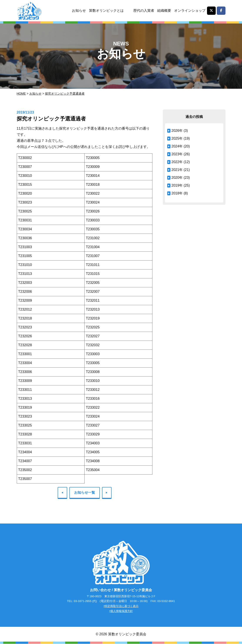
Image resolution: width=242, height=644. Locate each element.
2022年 (177, 162)
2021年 (177, 170)
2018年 (177, 193)
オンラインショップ (190, 11)
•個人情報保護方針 (121, 611)
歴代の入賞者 (144, 11)
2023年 (177, 154)
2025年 (177, 138)
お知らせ (79, 11)
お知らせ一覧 (85, 493)
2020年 (177, 178)
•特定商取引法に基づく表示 (121, 606)
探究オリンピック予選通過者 (65, 94)
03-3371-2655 (83, 601)
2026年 (177, 131)
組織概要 (164, 11)
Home (21, 94)
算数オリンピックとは (106, 11)
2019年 (177, 185)
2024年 (177, 146)
